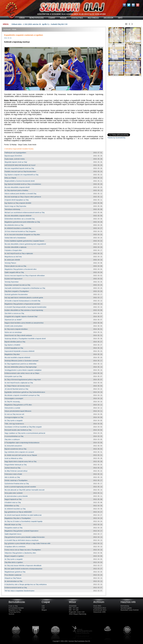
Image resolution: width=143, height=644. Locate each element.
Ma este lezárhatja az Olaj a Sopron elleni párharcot (23, 197)
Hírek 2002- (97, 606)
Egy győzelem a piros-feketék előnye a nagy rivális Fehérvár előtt (27, 543)
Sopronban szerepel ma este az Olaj (17, 285)
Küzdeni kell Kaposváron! (13, 279)
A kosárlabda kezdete (16, 608)
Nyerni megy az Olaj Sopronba (15, 206)
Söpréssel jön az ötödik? (13, 320)
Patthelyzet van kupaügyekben (15, 153)
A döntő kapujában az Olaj (14, 348)
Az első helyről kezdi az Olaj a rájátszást (19, 253)
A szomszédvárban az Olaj (14, 436)
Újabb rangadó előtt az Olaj (14, 272)
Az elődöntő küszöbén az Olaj (15, 509)
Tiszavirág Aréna (15, 612)
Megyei (44, 610)
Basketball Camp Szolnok (130, 610)
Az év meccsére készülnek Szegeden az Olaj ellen (22, 235)
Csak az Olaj (13, 606)
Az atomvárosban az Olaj (13, 581)
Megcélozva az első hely (13, 257)
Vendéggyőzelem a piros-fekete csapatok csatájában (23, 370)
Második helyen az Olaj (13, 525)
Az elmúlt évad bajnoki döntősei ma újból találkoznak (23, 515)
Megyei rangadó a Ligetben (14, 556)
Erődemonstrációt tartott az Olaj (16, 588)
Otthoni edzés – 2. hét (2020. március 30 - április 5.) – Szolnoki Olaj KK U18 (39, 24)
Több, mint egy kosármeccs (14, 424)
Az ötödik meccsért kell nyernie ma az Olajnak (21, 455)
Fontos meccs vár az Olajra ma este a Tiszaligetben (23, 550)
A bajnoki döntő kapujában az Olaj (17, 200)
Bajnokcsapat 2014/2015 (13, 156)
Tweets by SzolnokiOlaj (116, 138)
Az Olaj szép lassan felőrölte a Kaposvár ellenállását (23, 565)
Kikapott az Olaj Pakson (13, 578)
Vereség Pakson (10, 263)
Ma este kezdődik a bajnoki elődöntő (17, 357)
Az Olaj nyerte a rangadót (14, 420)
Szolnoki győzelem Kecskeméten (16, 294)
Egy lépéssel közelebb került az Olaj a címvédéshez (23, 184)
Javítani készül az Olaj (12, 468)
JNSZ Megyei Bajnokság (78, 614)
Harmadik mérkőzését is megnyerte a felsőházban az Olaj (25, 288)
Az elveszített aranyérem (13, 446)
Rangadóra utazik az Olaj (13, 528)
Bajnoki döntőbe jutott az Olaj (15, 342)
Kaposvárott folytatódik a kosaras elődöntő (19, 351)
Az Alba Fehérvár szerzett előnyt (16, 471)
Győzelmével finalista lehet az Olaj (17, 484)
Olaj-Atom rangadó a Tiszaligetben (17, 291)
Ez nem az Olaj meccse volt (14, 414)
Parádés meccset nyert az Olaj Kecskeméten (20, 171)
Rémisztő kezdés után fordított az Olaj (18, 430)
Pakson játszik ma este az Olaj (15, 266)
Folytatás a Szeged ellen (13, 250)
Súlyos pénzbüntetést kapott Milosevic (18, 411)
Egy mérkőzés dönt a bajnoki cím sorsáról (19, 452)
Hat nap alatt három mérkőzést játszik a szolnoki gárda (24, 298)
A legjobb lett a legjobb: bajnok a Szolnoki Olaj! (21, 316)
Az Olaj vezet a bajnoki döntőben (16, 329)
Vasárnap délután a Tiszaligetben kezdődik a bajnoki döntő (25, 339)
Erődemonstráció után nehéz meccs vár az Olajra (22, 373)
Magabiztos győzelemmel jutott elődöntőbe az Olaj (22, 222)
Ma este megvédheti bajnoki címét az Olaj (19, 168)
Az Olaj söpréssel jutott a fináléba (16, 190)
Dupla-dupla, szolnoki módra (15, 159)
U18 (43, 608)
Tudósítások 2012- (100, 608)
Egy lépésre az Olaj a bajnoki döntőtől (18, 203)
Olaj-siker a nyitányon (12, 439)
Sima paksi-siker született (14, 493)
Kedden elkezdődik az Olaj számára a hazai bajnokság (24, 310)
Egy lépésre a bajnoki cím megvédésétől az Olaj (21, 175)
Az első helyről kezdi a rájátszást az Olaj (19, 383)
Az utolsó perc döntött (12, 260)
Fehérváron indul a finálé (13, 474)
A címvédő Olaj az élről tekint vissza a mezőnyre (22, 540)
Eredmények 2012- (100, 610)
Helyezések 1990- (100, 612)
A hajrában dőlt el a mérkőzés (15, 547)
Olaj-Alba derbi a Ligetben (14, 562)
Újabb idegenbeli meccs (13, 534)
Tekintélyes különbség (12, 209)
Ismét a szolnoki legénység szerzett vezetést (20, 487)
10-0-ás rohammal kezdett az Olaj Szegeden (20, 231)
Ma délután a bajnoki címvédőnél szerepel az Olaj (22, 395)
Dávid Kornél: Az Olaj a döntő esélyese (18, 335)
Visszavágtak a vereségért (14, 398)
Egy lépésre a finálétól (12, 345)
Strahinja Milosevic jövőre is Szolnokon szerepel (21, 361)
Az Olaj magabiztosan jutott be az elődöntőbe (20, 364)
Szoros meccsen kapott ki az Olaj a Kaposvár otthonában (25, 276)
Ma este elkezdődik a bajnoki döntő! (17, 187)
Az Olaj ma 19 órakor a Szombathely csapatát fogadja (23, 521)
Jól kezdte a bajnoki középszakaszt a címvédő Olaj (22, 301)
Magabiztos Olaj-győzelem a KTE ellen (18, 405)
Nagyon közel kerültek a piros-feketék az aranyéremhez (24, 323)
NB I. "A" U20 (74, 608)
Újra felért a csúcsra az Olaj (14, 313)
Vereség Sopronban (12, 282)
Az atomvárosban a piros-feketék (16, 496)
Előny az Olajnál (10, 178)
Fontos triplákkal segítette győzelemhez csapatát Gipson (24, 241)
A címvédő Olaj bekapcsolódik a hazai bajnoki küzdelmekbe (25, 307)
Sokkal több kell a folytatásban (15, 238)
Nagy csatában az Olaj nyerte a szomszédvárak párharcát (25, 433)
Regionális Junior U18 (77, 612)
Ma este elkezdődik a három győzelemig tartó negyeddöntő (25, 244)
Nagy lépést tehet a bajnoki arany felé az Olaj (20, 461)
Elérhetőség (125, 606)
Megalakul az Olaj (15, 610)
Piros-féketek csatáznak (13, 575)
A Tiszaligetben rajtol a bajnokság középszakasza (22, 443)
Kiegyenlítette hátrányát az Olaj (16, 465)
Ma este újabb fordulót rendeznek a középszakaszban (23, 569)
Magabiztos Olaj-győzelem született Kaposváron (21, 531)
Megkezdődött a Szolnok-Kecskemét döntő (20, 181)
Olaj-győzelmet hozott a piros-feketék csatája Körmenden (25, 537)
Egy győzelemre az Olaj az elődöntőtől (18, 512)
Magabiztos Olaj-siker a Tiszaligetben (18, 518)
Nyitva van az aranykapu (13, 332)
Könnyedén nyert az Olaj (13, 376)
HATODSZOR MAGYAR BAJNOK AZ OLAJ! (20, 165)
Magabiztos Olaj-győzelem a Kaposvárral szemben (22, 304)
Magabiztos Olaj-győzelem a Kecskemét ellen (21, 269)
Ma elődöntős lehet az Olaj (14, 225)
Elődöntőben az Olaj (12, 506)
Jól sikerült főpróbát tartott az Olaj (16, 389)
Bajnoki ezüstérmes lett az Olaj (15, 449)
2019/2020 (73, 606)
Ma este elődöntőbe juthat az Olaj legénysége (21, 367)
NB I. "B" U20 (74, 610)
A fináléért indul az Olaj (13, 502)
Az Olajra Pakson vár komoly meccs (17, 386)
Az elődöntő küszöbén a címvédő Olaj (18, 228)
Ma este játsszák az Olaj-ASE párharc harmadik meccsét (25, 490)
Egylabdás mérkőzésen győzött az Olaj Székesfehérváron (25, 392)
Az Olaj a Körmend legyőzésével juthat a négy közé (23, 380)
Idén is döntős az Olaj (12, 477)
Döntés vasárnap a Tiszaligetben (16, 480)
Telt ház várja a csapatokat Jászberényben (20, 591)
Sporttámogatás (126, 608)
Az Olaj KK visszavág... (13, 402)
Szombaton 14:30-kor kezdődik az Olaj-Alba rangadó (23, 427)
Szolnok (11, 614)
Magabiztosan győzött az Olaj (15, 572)
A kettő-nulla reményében (14, 326)
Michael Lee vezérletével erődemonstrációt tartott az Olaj (25, 212)
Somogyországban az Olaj (14, 417)
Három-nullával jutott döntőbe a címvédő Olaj (20, 194)
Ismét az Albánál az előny (14, 458)
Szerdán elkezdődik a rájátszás (16, 247)
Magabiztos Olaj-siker (12, 354)
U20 (43, 606)
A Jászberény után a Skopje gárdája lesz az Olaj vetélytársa (26, 584)
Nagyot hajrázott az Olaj (13, 499)
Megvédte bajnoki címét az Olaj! (16, 162)
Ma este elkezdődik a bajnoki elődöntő (18, 216)
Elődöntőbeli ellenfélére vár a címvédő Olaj (20, 219)
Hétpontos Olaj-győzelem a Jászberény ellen (20, 553)
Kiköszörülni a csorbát (12, 408)
